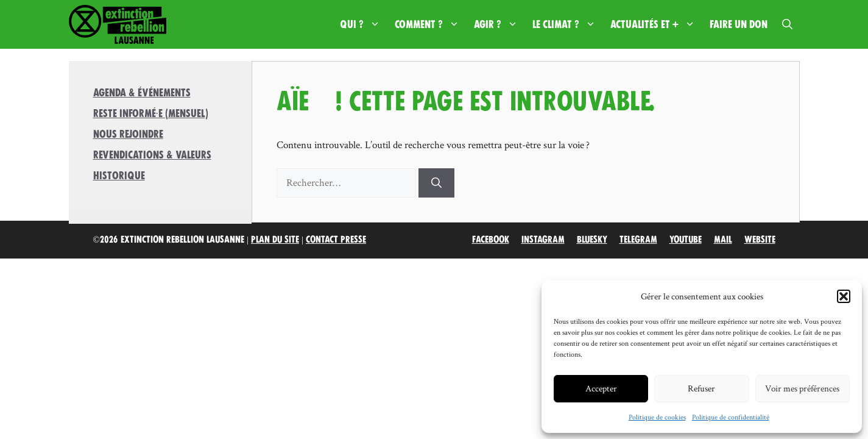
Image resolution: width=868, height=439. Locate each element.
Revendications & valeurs (152, 155)
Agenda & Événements (142, 93)
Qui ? (364, 24)
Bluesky (592, 240)
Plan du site (275, 240)
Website (760, 240)
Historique (119, 176)
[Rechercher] (436, 183)
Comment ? (431, 24)
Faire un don (739, 24)
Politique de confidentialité (731, 417)
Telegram (638, 240)
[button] (844, 296)
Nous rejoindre (128, 134)
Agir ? (499, 24)
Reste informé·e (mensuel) (151, 113)
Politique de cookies (657, 417)
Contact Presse (336, 240)
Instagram (543, 240)
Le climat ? (568, 24)
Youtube (686, 240)
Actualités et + (656, 24)
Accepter (601, 388)
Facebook (491, 240)
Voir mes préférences (802, 388)
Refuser (701, 388)
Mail (723, 240)
